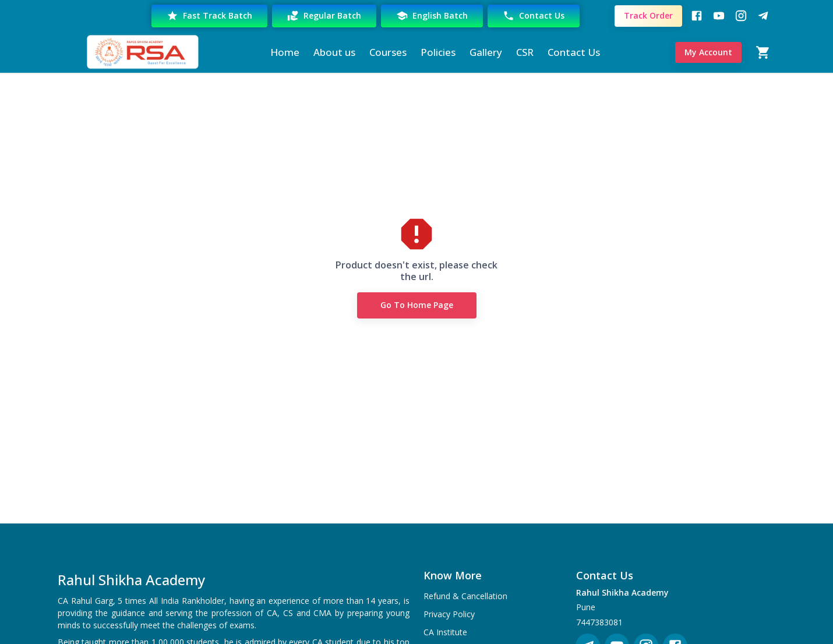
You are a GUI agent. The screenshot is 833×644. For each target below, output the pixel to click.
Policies (438, 52)
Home (285, 52)
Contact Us (534, 16)
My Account (708, 53)
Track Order (648, 16)
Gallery (486, 52)
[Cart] (763, 52)
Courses (388, 52)
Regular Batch (324, 16)
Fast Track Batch (209, 16)
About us (334, 52)
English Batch (432, 16)
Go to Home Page (417, 305)
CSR (525, 52)
